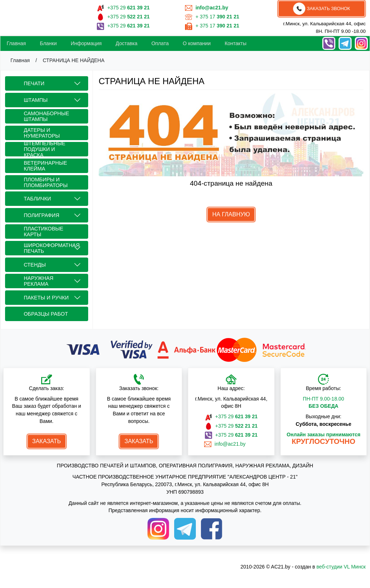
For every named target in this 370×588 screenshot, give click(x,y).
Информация (86, 43)
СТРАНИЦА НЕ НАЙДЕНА (74, 60)
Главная (16, 43)
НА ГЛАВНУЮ (231, 214)
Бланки (48, 43)
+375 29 (128, 8)
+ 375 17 (217, 17)
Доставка (126, 43)
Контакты (236, 43)
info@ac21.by (231, 444)
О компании (197, 43)
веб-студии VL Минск (341, 567)
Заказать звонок (322, 9)
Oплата (160, 43)
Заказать (47, 441)
